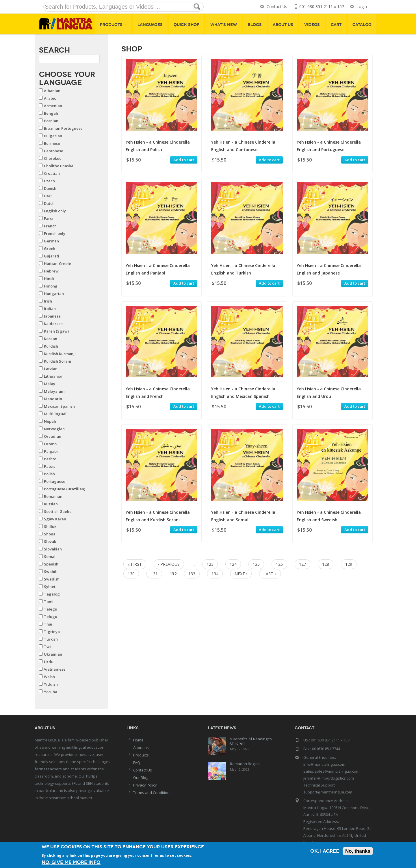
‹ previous (169, 564)
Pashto (50, 459)
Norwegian (54, 429)
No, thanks (358, 851)
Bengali (51, 113)
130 (131, 574)
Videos (312, 25)
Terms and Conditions (152, 793)
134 (215, 574)
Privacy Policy (145, 785)
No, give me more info (71, 862)
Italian (50, 309)
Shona (50, 534)
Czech (49, 181)
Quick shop (186, 25)
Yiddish (51, 684)
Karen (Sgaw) (56, 331)
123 (210, 564)
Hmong (51, 286)
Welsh (49, 677)
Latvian (51, 369)
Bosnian (51, 121)
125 (256, 564)
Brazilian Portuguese (63, 128)
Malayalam (54, 391)
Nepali (50, 421)
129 (349, 564)
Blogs (255, 25)
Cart (336, 25)
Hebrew (51, 271)
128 (326, 564)
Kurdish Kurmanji (60, 354)
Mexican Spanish (59, 406)
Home (138, 740)
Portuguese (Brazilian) (65, 489)
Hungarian (54, 294)
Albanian (52, 91)
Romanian (53, 496)
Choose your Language (67, 78)
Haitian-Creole (57, 264)
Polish (49, 474)
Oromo (50, 444)
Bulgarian (53, 136)
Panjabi (51, 451)
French (50, 226)
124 (233, 564)
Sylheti (50, 587)
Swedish (52, 579)
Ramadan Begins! (245, 764)
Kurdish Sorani (57, 361)
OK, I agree (325, 851)
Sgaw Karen (55, 519)
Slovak (50, 541)
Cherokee (53, 158)
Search (54, 50)
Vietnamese (55, 669)
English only (55, 211)
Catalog (362, 25)
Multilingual (55, 414)
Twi (47, 647)
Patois (50, 466)
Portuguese (55, 481)
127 (302, 564)
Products (113, 25)
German (51, 241)
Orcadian (53, 436)
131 (154, 574)
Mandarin (53, 399)
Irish (48, 301)
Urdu (49, 662)
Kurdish (51, 346)
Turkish (51, 639)
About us (141, 748)
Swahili (51, 572)
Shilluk (50, 526)
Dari (48, 196)
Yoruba (51, 692)
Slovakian (53, 549)
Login (362, 7)
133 (192, 574)
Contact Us (277, 7)
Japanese (52, 316)
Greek (50, 248)
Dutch (49, 203)
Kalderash (53, 324)
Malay (50, 384)
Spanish (51, 564)
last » (270, 574)
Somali (50, 557)
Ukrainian (53, 654)
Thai (48, 624)
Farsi (48, 218)
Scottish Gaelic (58, 511)
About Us (283, 25)
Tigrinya (52, 632)
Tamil (49, 602)
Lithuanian (54, 376)
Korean (51, 339)
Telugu (51, 617)
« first (135, 564)
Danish (50, 188)
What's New (224, 25)
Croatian (52, 173)
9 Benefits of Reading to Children (251, 741)
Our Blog (141, 778)
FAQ (137, 763)
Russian (51, 504)
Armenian (53, 106)
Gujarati (52, 256)
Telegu (51, 609)
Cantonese (54, 151)
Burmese (52, 143)
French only (55, 233)
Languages (150, 25)
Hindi (49, 279)
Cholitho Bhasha (59, 166)
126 (279, 564)
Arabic (50, 98)
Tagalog (52, 594)
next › (241, 574)
